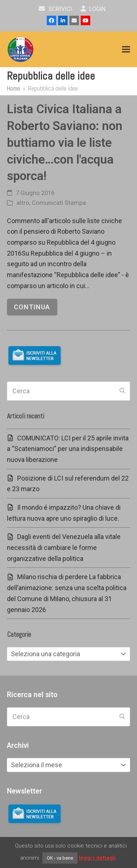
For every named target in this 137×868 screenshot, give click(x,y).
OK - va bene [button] (60, 858)
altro (23, 203)
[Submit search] (122, 391)
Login (93, 9)
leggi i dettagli (97, 858)
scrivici (55, 9)
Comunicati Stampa (59, 203)
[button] (126, 49)
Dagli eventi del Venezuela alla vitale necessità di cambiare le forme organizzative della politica (64, 547)
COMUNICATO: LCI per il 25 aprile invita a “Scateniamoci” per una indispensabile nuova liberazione (68, 449)
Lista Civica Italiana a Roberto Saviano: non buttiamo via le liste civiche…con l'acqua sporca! (65, 142)
